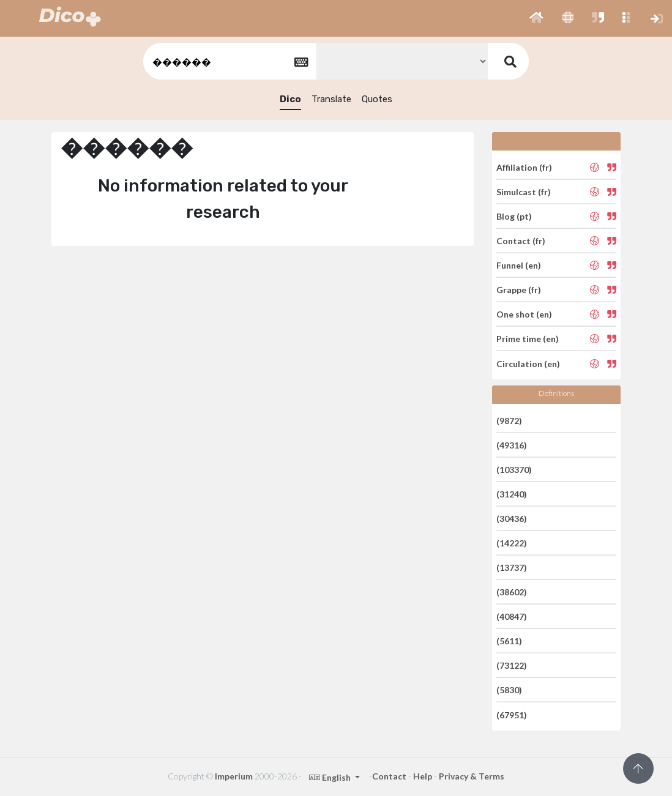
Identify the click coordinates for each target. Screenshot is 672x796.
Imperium (234, 776)
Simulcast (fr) (524, 192)
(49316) (512, 445)
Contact (389, 776)
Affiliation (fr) (524, 167)
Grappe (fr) (519, 290)
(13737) (512, 567)
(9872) (509, 420)
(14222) (512, 543)
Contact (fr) (521, 241)
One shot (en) (524, 314)
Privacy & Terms (472, 776)
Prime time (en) (528, 339)
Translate (331, 99)
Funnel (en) (519, 265)
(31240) (512, 494)
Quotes (377, 99)
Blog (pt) (514, 216)
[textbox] (229, 61)
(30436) (512, 519)
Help (423, 776)
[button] (536, 18)
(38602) (512, 592)
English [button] (331, 777)
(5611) (509, 641)
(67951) (512, 714)
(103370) (514, 470)
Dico (290, 99)
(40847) (512, 616)
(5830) (509, 690)
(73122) (512, 665)
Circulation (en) (528, 363)
